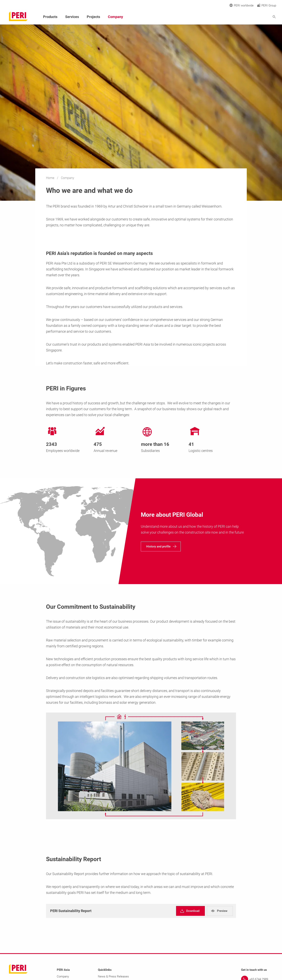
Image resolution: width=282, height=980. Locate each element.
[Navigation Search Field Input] (253, 17)
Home (51, 178)
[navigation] (161, 546)
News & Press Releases (113, 976)
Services (72, 17)
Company (115, 17)
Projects (93, 17)
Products (50, 17)
